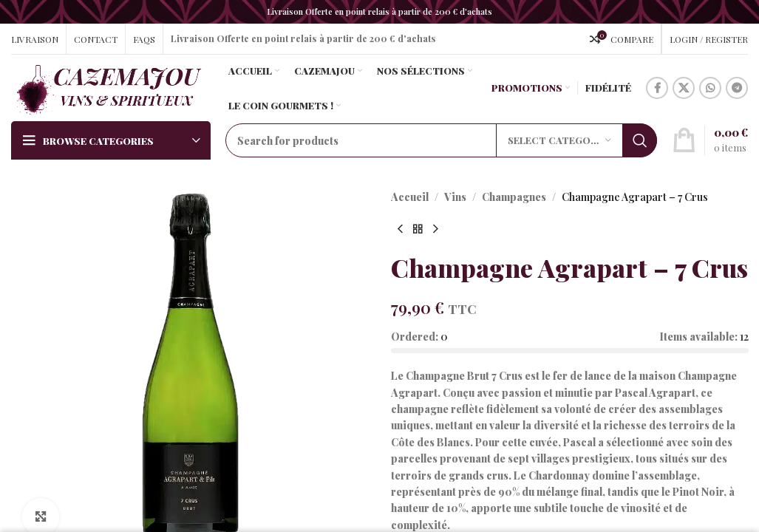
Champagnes (514, 197)
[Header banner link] (379, 12)
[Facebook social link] (657, 88)
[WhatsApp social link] (710, 88)
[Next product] (435, 229)
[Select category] (559, 140)
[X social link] (684, 88)
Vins (455, 197)
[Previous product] (400, 229)
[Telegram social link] (737, 88)
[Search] (441, 140)
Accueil (410, 197)
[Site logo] (108, 87)
